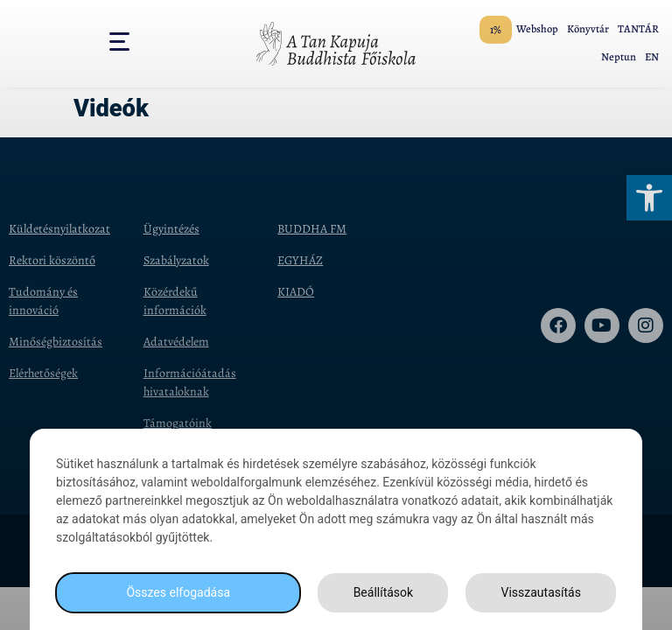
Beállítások (384, 592)
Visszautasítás (541, 592)
